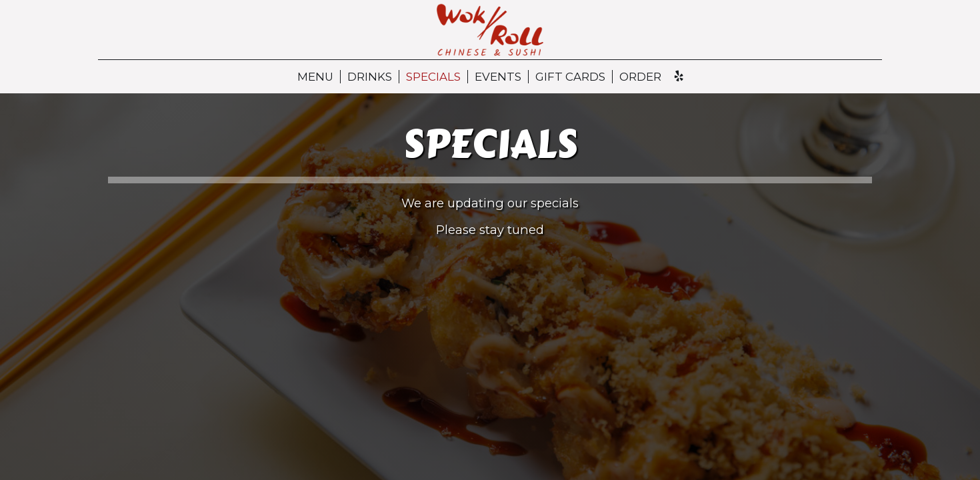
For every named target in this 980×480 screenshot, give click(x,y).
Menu (315, 77)
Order (640, 77)
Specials (433, 77)
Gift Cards (570, 77)
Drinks (370, 77)
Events (498, 77)
